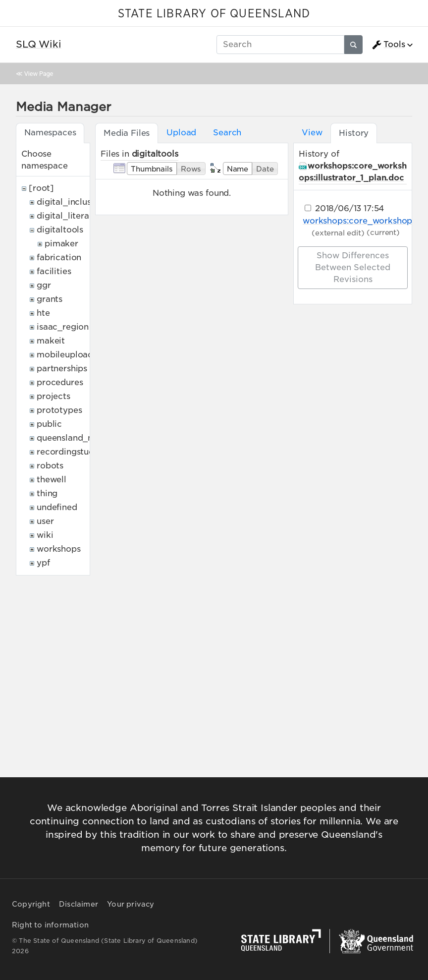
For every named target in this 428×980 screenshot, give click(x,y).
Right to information (50, 925)
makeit (51, 341)
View (312, 133)
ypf (43, 563)
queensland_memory (79, 438)
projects (53, 396)
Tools (388, 45)
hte (43, 313)
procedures (60, 382)
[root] (41, 188)
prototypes (59, 410)
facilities (54, 271)
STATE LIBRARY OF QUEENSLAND (214, 14)
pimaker (61, 244)
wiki (45, 535)
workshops (59, 549)
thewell (52, 480)
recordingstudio (69, 452)
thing (47, 493)
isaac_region (63, 327)
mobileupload (65, 355)
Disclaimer (79, 904)
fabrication (59, 258)
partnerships (62, 369)
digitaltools (60, 230)
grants (50, 299)
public (49, 424)
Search (227, 133)
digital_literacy (68, 216)
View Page (39, 74)
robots (50, 466)
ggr (44, 285)
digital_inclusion (70, 202)
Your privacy (131, 904)
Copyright (31, 904)
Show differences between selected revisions (353, 267)
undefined (57, 507)
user (45, 521)
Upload (181, 133)
